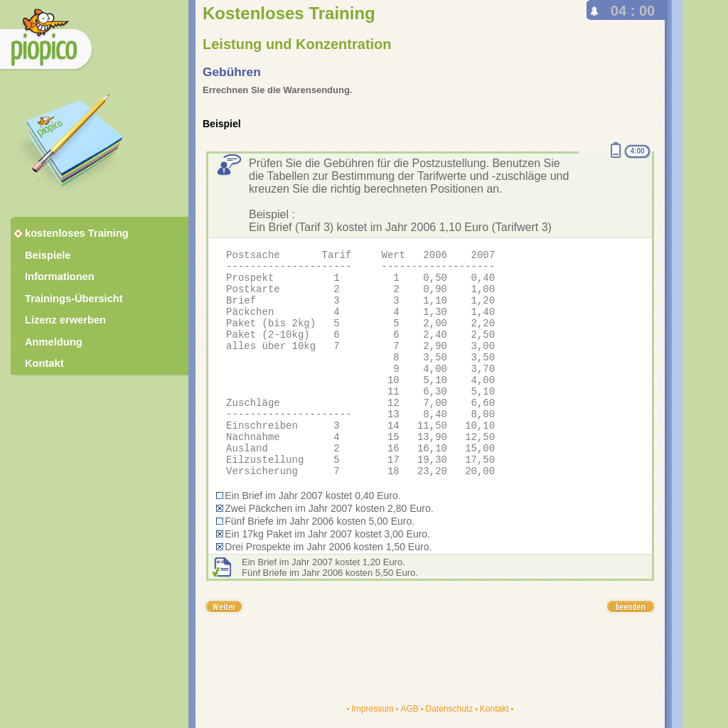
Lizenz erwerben (65, 320)
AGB (409, 709)
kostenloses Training (68, 233)
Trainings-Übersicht (74, 299)
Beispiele (48, 255)
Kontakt (494, 709)
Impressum (372, 709)
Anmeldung (54, 342)
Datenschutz (449, 709)
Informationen (60, 277)
